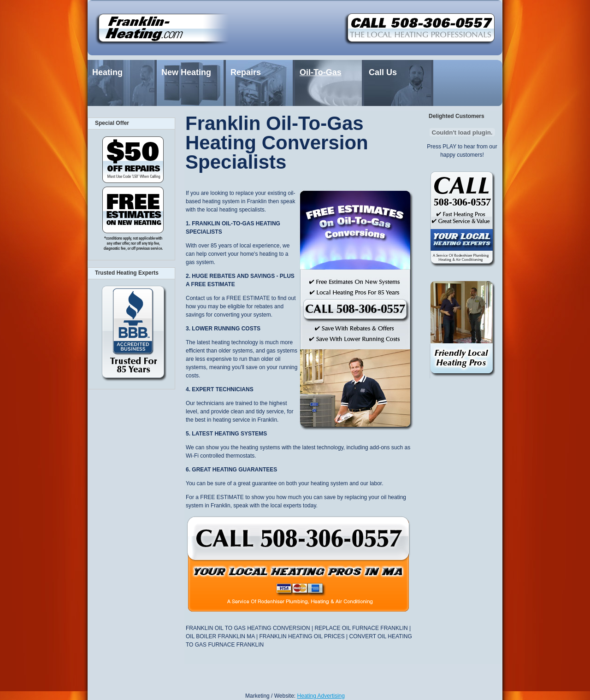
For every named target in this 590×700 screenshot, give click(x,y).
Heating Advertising (321, 696)
